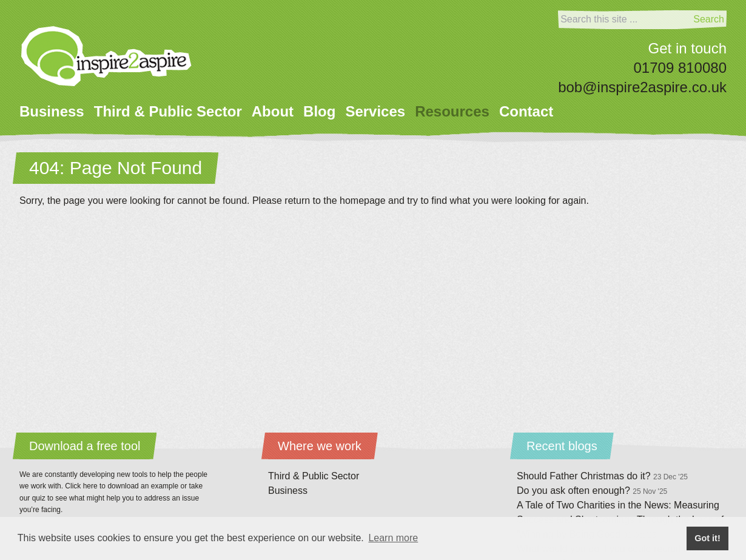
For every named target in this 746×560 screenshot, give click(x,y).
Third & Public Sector (168, 111)
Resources (452, 111)
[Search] (624, 19)
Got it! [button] (707, 538)
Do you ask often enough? (592, 491)
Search (709, 19)
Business (52, 111)
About (273, 111)
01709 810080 (680, 68)
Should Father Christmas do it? (602, 476)
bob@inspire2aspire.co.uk (642, 87)
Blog (319, 111)
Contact (526, 111)
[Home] (106, 56)
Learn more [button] (393, 538)
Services (375, 111)
